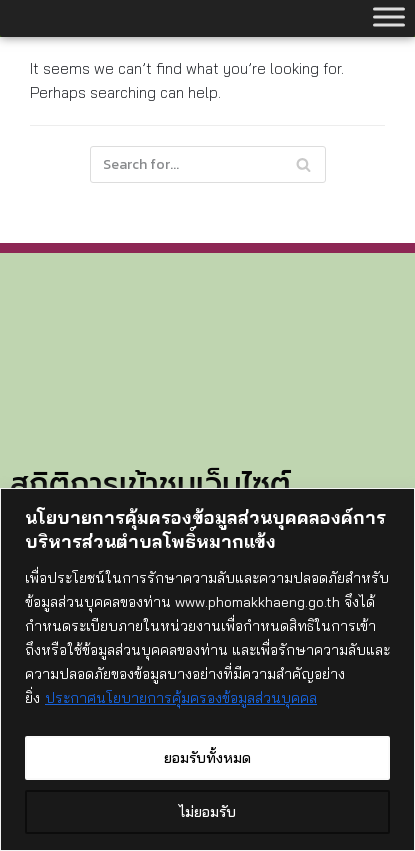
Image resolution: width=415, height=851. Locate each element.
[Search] (208, 164)
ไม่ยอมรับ (207, 812)
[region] (207, 669)
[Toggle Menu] (389, 16)
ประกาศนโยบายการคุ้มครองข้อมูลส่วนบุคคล (181, 698)
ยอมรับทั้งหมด (207, 758)
